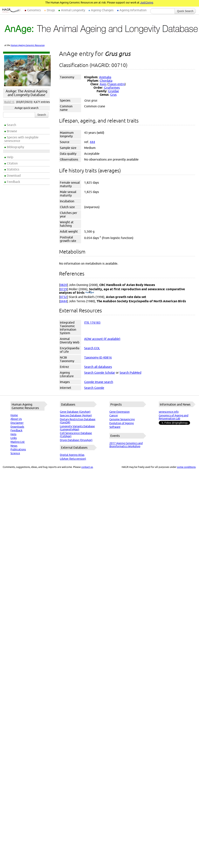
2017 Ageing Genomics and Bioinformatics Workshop (126, 445)
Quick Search (185, 11)
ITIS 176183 (92, 322)
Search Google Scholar (100, 373)
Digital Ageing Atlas (72, 455)
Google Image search (99, 382)
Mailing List (18, 442)
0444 (64, 301)
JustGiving (147, 3)
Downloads (17, 427)
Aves (103, 84)
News (14, 446)
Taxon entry (117, 84)
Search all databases (98, 367)
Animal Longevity (73, 10)
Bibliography (15, 147)
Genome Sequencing (122, 419)
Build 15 (9, 102)
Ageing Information (133, 10)
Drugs (51, 10)
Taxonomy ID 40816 (98, 357)
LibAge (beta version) (73, 459)
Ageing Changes (102, 10)
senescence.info (169, 412)
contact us (87, 467)
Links (14, 438)
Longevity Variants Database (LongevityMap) (77, 428)
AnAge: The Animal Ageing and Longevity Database (26, 93)
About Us (16, 419)
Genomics (34, 10)
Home (14, 415)
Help (10, 157)
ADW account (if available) (102, 339)
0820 (64, 285)
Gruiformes (112, 88)
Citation (12, 163)
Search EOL (92, 348)
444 (92, 142)
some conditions (186, 467)
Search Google (94, 388)
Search (11, 125)
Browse (12, 131)
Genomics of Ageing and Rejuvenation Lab (174, 417)
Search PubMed (130, 373)
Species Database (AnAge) (76, 415)
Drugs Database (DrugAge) (76, 440)
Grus (113, 95)
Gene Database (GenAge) (75, 412)
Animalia (105, 77)
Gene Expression (120, 412)
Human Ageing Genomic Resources (27, 45)
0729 (64, 289)
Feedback (13, 182)
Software (115, 427)
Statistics (13, 169)
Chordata (106, 81)
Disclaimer (17, 423)
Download (14, 176)
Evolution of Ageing (122, 423)
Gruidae (113, 91)
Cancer (114, 415)
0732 (64, 297)
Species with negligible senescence (21, 139)
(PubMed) (90, 293)
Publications (18, 449)
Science (15, 453)
